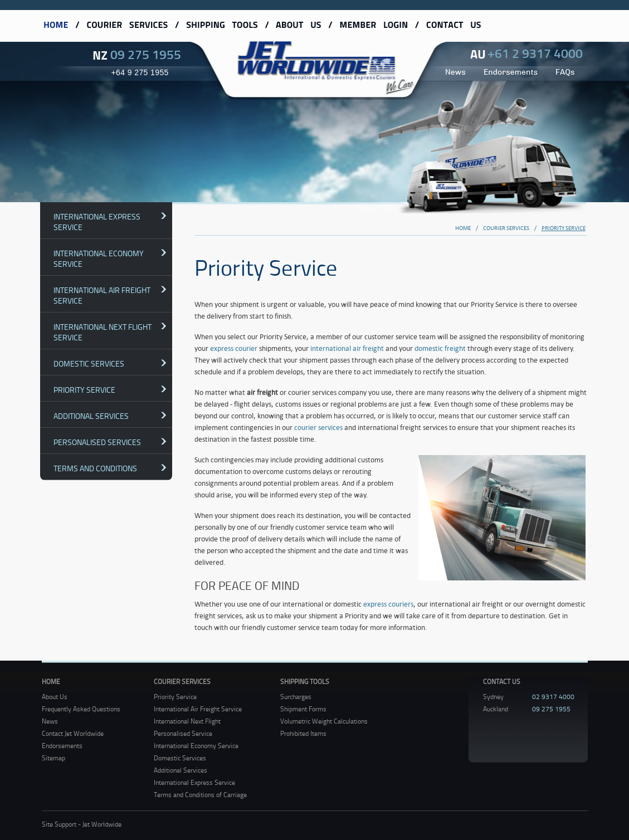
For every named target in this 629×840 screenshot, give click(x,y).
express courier (234, 348)
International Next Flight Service (103, 332)
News (50, 721)
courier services (318, 428)
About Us (55, 697)
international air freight (347, 348)
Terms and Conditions (95, 468)
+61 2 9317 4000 (535, 53)
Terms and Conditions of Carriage (200, 795)
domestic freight (440, 348)
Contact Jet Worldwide (73, 733)
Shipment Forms (303, 709)
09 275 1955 (146, 54)
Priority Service (84, 390)
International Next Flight (187, 721)
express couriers (388, 604)
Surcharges (296, 697)
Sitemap (53, 758)
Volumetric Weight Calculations (324, 721)
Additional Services (91, 416)
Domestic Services (89, 363)
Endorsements (62, 746)
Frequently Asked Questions (81, 709)
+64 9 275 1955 (140, 72)
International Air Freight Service (102, 295)
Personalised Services (97, 442)
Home (51, 682)
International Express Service (97, 222)
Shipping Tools (305, 682)
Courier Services (182, 682)
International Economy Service (99, 258)
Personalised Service (183, 733)
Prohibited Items (303, 733)
